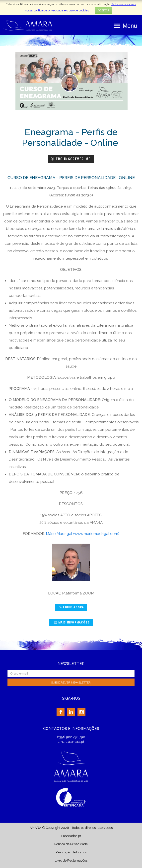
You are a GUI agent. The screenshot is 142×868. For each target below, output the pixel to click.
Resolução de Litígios (71, 852)
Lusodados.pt (71, 836)
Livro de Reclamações (71, 860)
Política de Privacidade (71, 844)
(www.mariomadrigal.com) (96, 534)
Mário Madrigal (59, 534)
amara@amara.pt (71, 742)
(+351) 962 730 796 (71, 737)
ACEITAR (103, 10)
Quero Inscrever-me (71, 159)
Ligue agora (71, 607)
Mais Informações (71, 622)
